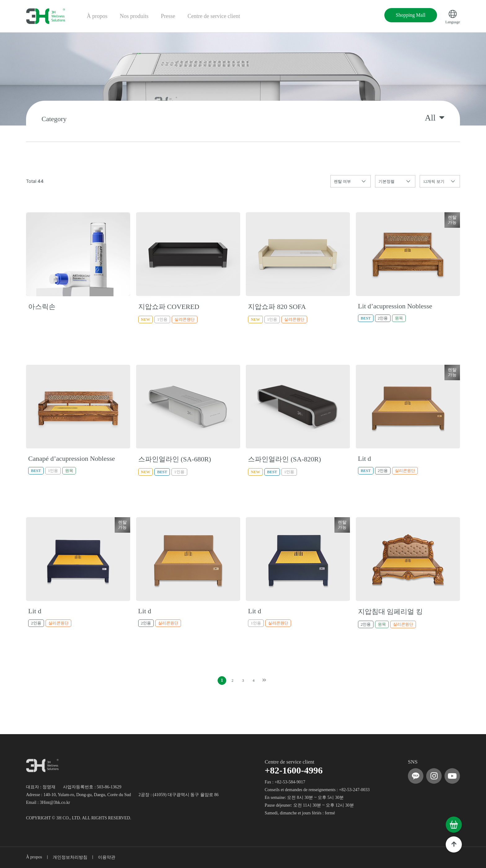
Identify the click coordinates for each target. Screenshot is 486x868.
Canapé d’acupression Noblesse (72, 458)
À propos (97, 16)
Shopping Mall (411, 15)
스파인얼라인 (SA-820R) (284, 459)
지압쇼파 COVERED (169, 307)
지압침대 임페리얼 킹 (390, 612)
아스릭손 (42, 307)
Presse (168, 16)
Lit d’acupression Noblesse (395, 306)
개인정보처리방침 (70, 857)
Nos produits (134, 16)
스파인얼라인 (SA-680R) (175, 459)
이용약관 (107, 857)
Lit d (365, 458)
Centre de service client (214, 16)
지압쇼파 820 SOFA (277, 307)
